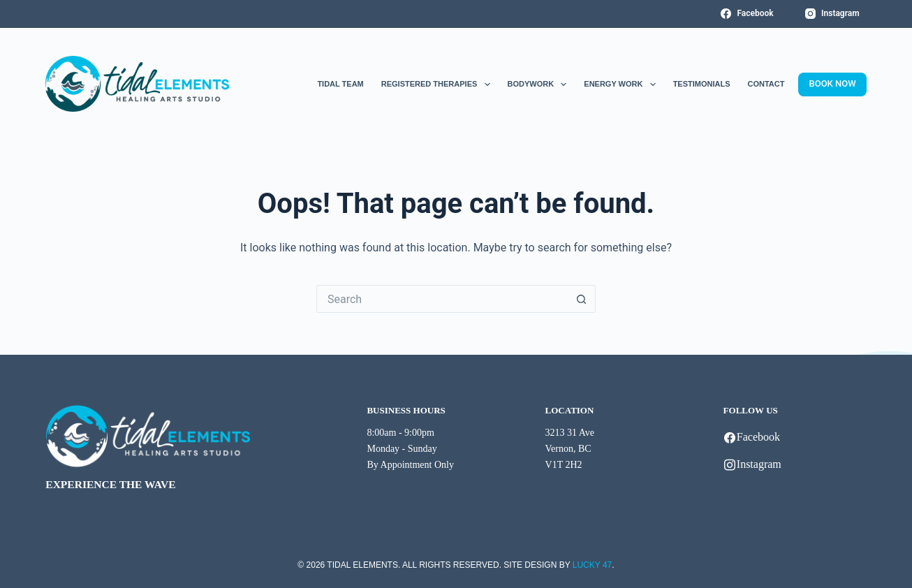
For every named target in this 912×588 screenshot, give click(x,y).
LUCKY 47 (592, 565)
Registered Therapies (436, 84)
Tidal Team (340, 84)
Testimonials (702, 84)
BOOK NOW (832, 83)
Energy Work (619, 84)
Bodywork (537, 84)
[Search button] (582, 299)
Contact (766, 84)
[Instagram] (832, 14)
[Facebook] (747, 14)
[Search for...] (442, 299)
